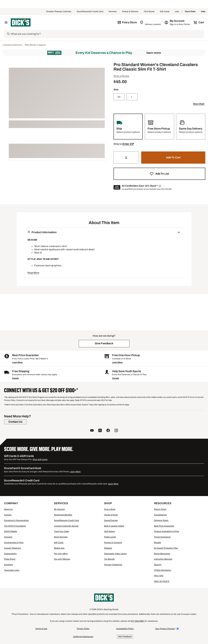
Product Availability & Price (167, 531)
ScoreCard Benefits (63, 515)
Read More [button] (33, 273)
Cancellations (160, 515)
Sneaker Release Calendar (59, 12)
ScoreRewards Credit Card (66, 520)
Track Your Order (62, 531)
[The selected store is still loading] (127, 22)
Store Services (61, 537)
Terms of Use (41, 629)
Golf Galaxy (110, 531)
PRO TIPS (159, 576)
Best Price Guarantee (164, 526)
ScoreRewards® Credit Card (90, 12)
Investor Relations (12, 548)
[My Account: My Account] (177, 22)
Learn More (154, 53)
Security (158, 565)
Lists (177, 12)
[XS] (119, 97)
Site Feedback (125, 637)
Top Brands (109, 559)
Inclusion (8, 537)
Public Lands (110, 537)
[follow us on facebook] (108, 431)
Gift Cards (165, 12)
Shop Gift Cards (40, 459)
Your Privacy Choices (165, 629)
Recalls (157, 543)
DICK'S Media (11, 531)
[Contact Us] (15, 422)
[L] (132, 97)
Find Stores (149, 12)
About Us (8, 509)
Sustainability (10, 554)
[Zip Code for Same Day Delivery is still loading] (151, 22)
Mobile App (59, 548)
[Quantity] (126, 158)
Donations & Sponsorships (16, 520)
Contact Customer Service (66, 526)
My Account (59, 509)
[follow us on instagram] (116, 431)
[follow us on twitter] (100, 431)
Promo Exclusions (162, 537)
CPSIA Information (163, 570)
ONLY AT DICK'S (162, 581)
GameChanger (111, 520)
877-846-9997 (138, 621)
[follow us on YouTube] (92, 431)
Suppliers (8, 565)
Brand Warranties (162, 554)
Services (113, 12)
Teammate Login (12, 570)
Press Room (10, 559)
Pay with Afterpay (62, 559)
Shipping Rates (161, 520)
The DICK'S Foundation (15, 526)
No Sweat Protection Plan (166, 548)
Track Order (190, 12)
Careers (8, 515)
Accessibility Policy (125, 629)
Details (15, 378)
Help (203, 12)
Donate (116, 378)
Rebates (108, 548)
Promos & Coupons (113, 543)
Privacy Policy (83, 629)
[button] (128, 144)
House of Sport (111, 515)
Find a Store (110, 509)
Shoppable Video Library (115, 554)
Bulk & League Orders (114, 526)
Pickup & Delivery (130, 12)
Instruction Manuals (163, 559)
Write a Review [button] (121, 76)
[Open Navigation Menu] (6, 22)
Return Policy (160, 509)
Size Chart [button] (199, 104)
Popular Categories (113, 565)
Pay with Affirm (61, 554)
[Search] (107, 34)
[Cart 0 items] (199, 22)
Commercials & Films (14, 543)
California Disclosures (83, 637)
